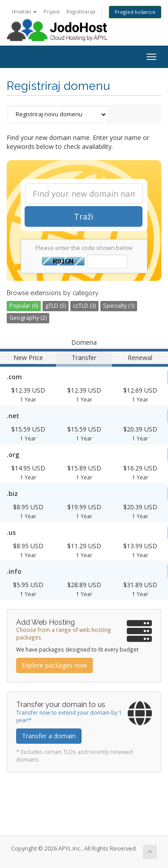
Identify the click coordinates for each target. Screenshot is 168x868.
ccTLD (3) (84, 306)
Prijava (52, 11)
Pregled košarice (135, 12)
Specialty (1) (119, 306)
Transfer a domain (49, 736)
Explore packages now (54, 665)
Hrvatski (24, 11)
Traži (84, 216)
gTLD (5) (56, 306)
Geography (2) (28, 318)
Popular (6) (24, 306)
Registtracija (81, 11)
